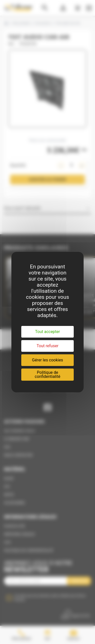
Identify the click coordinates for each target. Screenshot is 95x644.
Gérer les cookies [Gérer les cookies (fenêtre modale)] (48, 360)
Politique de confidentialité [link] (48, 374)
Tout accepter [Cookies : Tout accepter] (48, 332)
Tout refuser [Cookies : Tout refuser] (47, 346)
